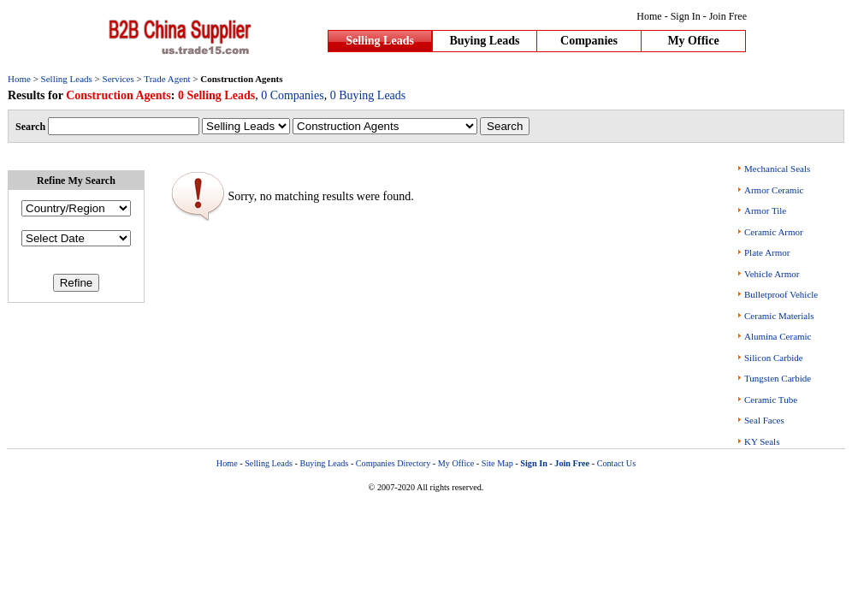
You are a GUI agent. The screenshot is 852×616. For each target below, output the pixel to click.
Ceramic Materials (779, 316)
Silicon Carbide (774, 358)
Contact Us (617, 463)
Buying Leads (484, 41)
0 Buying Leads (368, 95)
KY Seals (762, 441)
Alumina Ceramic (778, 336)
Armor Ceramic (774, 190)
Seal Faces (764, 420)
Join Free (728, 16)
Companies (589, 41)
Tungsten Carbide (778, 378)
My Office (693, 41)
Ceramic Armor (774, 232)
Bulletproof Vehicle (781, 294)
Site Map (497, 463)
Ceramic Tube (771, 400)
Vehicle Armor (772, 274)
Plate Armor (767, 252)
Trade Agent (167, 79)
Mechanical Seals (777, 169)
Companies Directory (393, 463)
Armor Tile (765, 210)
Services (118, 79)
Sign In (686, 16)
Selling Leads (380, 41)
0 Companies (293, 95)
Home (649, 16)
